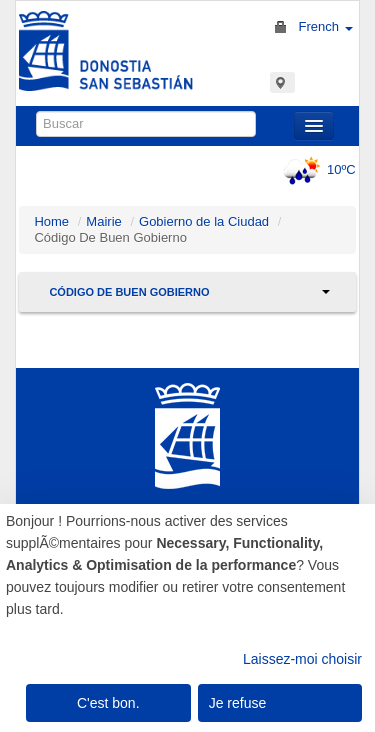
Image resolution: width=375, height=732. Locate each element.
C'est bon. (108, 703)
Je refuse (238, 703)
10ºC (316, 169)
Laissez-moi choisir (302, 659)
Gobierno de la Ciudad (204, 221)
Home (51, 221)
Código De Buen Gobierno (129, 292)
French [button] (325, 26)
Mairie (103, 221)
